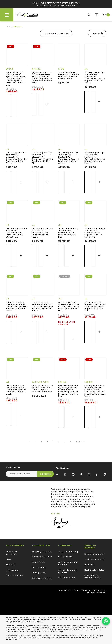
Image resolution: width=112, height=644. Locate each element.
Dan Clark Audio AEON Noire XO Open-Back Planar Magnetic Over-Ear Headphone (43, 389)
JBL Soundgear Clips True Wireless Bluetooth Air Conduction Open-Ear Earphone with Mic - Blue (43, 158)
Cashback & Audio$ (95, 559)
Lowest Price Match (94, 554)
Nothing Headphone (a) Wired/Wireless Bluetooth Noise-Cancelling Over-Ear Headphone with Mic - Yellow (43, 78)
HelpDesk (11, 565)
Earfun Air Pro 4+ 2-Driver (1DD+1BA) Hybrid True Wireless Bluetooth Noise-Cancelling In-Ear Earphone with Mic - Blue (16, 79)
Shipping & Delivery (42, 552)
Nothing (36, 69)
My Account (12, 570)
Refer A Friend (65, 557)
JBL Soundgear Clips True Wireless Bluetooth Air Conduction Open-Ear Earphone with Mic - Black (95, 158)
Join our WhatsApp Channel (68, 564)
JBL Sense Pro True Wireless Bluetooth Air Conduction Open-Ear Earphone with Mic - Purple (43, 306)
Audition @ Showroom (12, 553)
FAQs (9, 559)
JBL (86, 69)
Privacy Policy (39, 568)
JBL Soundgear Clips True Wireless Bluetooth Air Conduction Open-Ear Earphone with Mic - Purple (17, 158)
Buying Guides (39, 573)
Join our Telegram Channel (68, 571)
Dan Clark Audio (40, 382)
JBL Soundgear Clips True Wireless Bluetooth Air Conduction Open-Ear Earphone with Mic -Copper (69, 158)
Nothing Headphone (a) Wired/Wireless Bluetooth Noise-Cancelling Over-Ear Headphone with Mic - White (95, 391)
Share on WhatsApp (68, 552)
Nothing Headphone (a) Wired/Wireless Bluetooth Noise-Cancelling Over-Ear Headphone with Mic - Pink (69, 391)
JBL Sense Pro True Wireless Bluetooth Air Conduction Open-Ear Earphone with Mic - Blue (95, 306)
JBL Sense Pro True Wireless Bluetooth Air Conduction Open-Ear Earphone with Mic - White (17, 306)
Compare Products (97, 15)
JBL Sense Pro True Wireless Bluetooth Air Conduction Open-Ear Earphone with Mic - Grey (69, 306)
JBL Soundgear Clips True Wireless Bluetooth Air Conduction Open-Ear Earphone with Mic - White (95, 78)
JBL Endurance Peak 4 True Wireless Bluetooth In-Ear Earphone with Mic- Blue (69, 233)
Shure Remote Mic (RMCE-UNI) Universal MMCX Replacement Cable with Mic (69, 76)
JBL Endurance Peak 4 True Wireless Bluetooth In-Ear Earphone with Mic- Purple (43, 233)
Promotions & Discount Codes (93, 577)
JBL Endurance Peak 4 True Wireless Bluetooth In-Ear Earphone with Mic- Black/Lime (95, 233)
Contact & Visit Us (15, 575)
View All (80, 442)
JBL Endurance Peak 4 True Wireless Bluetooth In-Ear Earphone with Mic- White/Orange (16, 233)
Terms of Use (39, 562)
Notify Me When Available (67, 323)
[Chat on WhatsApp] (106, 621)
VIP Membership (67, 578)
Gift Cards (90, 565)
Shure (61, 69)
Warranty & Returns (42, 557)
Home (9, 27)
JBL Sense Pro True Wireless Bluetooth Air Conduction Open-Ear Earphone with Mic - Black (17, 390)
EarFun (9, 69)
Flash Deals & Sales (94, 570)
